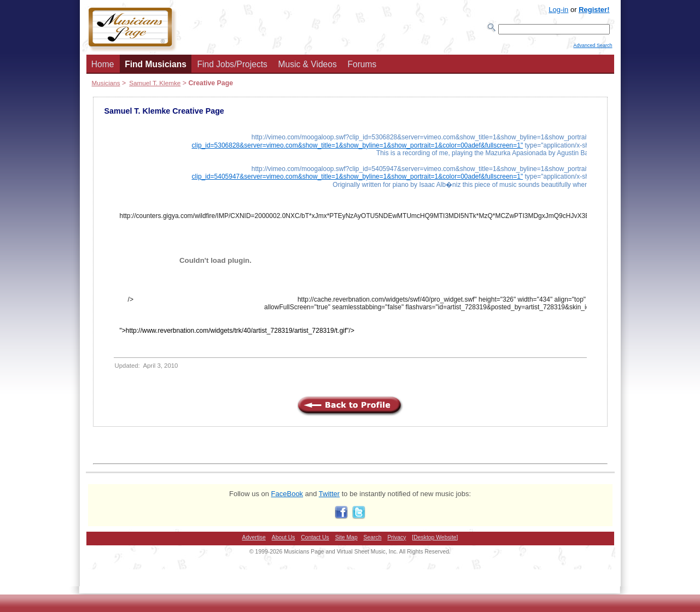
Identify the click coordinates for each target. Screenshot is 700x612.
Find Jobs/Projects (232, 67)
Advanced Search (593, 50)
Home (103, 67)
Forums (362, 67)
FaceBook (287, 497)
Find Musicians (156, 67)
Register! (594, 10)
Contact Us (315, 541)
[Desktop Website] (435, 541)
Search (373, 541)
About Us (284, 541)
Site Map (346, 541)
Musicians (106, 86)
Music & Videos (308, 67)
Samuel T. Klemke (155, 86)
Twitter (329, 497)
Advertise (254, 541)
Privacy (396, 541)
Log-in (558, 10)
